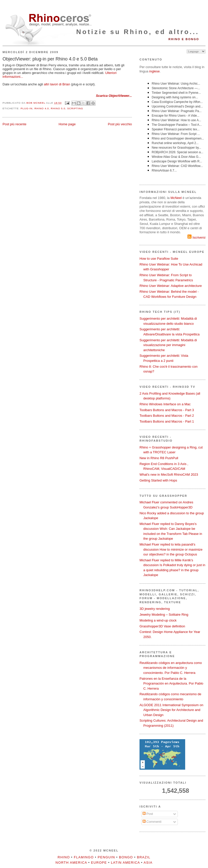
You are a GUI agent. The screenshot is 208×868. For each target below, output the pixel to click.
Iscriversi (196, 237)
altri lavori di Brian (57, 84)
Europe (99, 863)
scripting (75, 108)
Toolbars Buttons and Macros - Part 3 (167, 410)
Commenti (152, 822)
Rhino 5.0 (58, 108)
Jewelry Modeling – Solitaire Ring (164, 615)
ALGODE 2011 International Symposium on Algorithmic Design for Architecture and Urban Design (171, 710)
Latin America (125, 863)
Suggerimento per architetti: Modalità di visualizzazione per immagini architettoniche (168, 345)
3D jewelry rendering (155, 609)
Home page (67, 124)
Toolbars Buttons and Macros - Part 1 (167, 421)
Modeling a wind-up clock (158, 620)
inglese (154, 71)
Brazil (144, 857)
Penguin (106, 857)
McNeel (176, 198)
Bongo (126, 857)
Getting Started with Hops (158, 480)
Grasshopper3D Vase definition (162, 626)
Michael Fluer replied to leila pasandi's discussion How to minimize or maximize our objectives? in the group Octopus (171, 549)
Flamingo (84, 857)
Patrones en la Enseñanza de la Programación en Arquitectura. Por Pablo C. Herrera (171, 684)
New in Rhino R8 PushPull (159, 458)
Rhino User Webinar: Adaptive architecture (171, 286)
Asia (148, 863)
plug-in (27, 108)
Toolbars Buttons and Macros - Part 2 (167, 416)
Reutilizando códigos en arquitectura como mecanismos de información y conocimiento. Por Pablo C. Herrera (171, 668)
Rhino (64, 857)
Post (148, 814)
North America (71, 863)
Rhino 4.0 (42, 108)
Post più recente (14, 124)
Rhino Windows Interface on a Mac (165, 404)
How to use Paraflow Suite (159, 259)
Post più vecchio (120, 124)
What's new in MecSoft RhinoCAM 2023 (169, 475)
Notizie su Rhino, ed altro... (138, 32)
